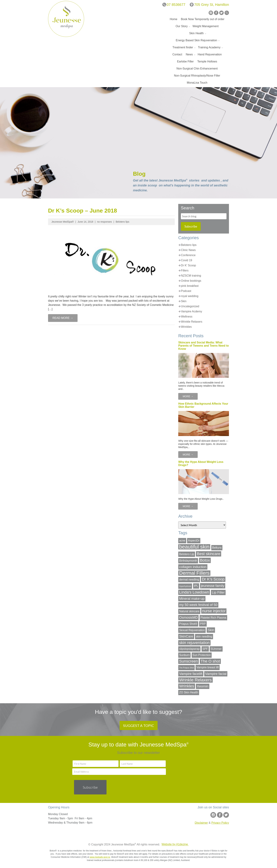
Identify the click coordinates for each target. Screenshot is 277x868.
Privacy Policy (220, 823)
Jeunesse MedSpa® (63, 222)
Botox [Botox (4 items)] (205, 560)
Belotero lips (123, 222)
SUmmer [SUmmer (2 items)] (216, 649)
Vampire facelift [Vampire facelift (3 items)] (191, 674)
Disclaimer (201, 823)
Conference (188, 255)
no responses (104, 222)
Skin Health (196, 33)
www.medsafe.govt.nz (100, 857)
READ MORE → (63, 318)
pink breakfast (190, 286)
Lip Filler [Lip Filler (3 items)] (218, 592)
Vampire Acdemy (191, 311)
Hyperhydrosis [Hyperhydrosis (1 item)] (185, 586)
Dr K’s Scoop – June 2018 (82, 211)
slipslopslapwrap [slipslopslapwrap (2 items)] (189, 649)
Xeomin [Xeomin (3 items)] (203, 686)
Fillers (185, 270)
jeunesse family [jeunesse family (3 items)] (213, 586)
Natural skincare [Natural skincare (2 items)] (189, 611)
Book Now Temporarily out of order (203, 19)
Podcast (186, 291)
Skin (184, 301)
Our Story (182, 26)
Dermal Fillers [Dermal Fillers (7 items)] (194, 573)
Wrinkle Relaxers (192, 322)
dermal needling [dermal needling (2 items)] (189, 580)
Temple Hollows (207, 61)
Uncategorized (190, 306)
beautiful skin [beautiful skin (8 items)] (194, 547)
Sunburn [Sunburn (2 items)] (184, 655)
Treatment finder (183, 47)
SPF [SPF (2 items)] (205, 649)
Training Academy (209, 47)
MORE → (188, 396)
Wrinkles (186, 327)
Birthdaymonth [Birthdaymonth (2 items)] (188, 561)
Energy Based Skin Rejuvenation (196, 40)
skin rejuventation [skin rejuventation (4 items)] (194, 643)
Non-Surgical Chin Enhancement (197, 69)
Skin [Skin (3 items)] (211, 630)
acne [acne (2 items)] (182, 541)
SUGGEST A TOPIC (139, 725)
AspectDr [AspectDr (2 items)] (194, 541)
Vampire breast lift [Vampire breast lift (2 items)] (208, 667)
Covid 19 (186, 260)
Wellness (187, 317)
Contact (177, 54)
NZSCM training (191, 276)
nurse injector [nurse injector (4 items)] (214, 611)
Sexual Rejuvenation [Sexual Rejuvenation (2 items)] (192, 630)
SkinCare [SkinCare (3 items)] (186, 636)
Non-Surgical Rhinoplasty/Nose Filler (197, 76)
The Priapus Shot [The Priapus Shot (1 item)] (186, 668)
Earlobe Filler (185, 61)
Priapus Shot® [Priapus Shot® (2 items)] (188, 624)
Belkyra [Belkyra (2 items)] (217, 548)
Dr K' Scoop (188, 265)
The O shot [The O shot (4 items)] (210, 661)
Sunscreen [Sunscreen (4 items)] (188, 661)
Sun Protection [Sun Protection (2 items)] (202, 655)
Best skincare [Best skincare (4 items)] (209, 554)
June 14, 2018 (85, 222)
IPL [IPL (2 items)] (196, 586)
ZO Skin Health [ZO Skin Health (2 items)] (189, 692)
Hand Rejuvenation (210, 54)
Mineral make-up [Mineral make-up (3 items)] (192, 599)
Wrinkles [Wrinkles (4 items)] (187, 686)
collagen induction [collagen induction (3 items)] (193, 567)
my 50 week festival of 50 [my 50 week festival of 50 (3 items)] (198, 605)
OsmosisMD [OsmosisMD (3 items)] (188, 617)
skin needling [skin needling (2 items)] (204, 636)
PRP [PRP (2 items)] (203, 624)
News (189, 54)
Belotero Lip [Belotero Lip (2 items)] (187, 554)
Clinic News (188, 250)
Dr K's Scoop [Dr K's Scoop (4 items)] (213, 579)
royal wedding (190, 296)
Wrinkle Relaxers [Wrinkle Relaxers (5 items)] (195, 680)
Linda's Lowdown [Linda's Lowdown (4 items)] (194, 592)
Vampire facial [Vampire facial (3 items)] (216, 674)
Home (174, 19)
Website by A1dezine (175, 844)
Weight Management (206, 26)
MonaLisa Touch (197, 83)
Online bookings (191, 281)
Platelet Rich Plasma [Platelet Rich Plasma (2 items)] (213, 618)
